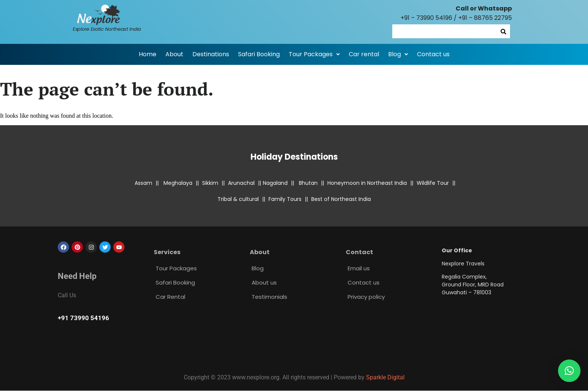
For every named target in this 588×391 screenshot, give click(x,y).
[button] (314, 54)
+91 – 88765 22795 (485, 18)
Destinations (211, 54)
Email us (359, 268)
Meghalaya (178, 183)
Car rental (364, 54)
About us (264, 282)
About (174, 54)
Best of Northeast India (341, 199)
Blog (398, 54)
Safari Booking (259, 54)
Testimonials (269, 297)
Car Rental (170, 297)
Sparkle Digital (385, 377)
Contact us (433, 54)
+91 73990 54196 (83, 318)
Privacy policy (366, 297)
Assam (143, 183)
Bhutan (308, 183)
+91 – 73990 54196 (426, 18)
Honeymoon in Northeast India (367, 183)
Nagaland (275, 183)
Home (148, 54)
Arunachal (241, 183)
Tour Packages (314, 54)
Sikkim (210, 183)
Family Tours (285, 199)
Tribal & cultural (238, 199)
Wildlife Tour (433, 183)
